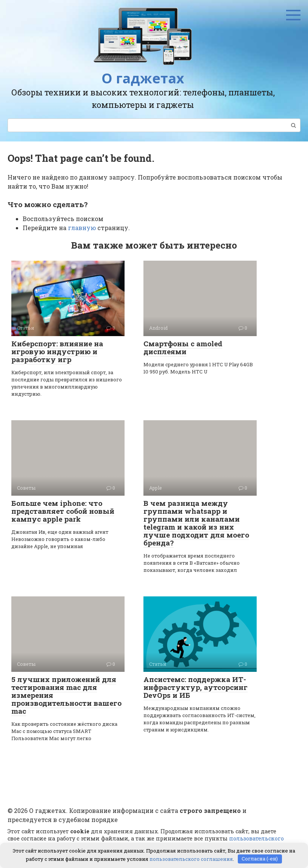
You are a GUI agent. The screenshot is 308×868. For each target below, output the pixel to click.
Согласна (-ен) (260, 859)
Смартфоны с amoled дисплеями (183, 347)
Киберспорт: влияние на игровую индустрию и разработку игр (57, 351)
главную (82, 228)
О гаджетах (143, 78)
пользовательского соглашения (191, 859)
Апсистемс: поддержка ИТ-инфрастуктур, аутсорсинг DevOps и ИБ (196, 687)
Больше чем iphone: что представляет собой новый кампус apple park (63, 511)
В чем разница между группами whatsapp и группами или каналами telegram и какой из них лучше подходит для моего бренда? (196, 523)
